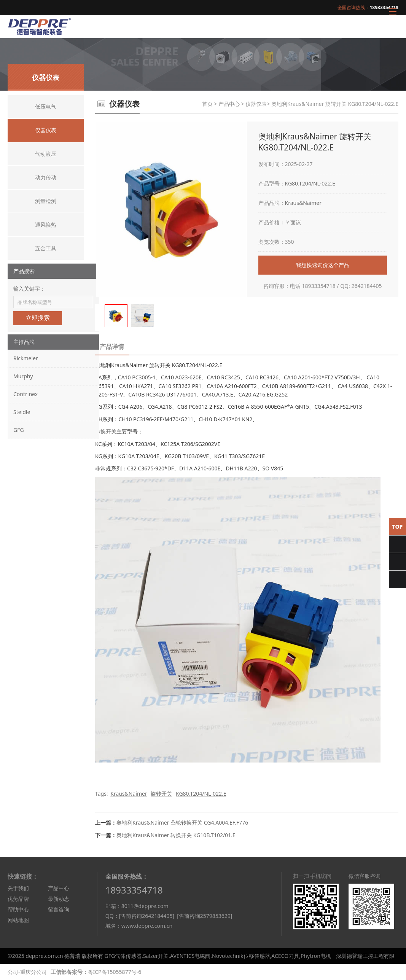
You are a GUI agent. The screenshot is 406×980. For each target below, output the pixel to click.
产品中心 (229, 104)
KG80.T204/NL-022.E (310, 183)
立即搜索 (38, 318)
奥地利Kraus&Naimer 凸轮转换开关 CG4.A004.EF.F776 (182, 823)
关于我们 (18, 888)
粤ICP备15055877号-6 (115, 972)
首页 (207, 104)
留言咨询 (59, 909)
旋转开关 (161, 794)
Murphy (23, 376)
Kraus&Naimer (303, 203)
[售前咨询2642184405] (147, 916)
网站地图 (18, 920)
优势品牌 (18, 899)
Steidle (22, 412)
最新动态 (59, 899)
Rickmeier (26, 358)
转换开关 (106, 431)
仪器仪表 (256, 104)
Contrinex (25, 394)
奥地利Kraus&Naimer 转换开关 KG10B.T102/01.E (176, 835)
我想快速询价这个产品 (323, 265)
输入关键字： (29, 289)
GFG (19, 430)
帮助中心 (18, 909)
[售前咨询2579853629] (205, 916)
